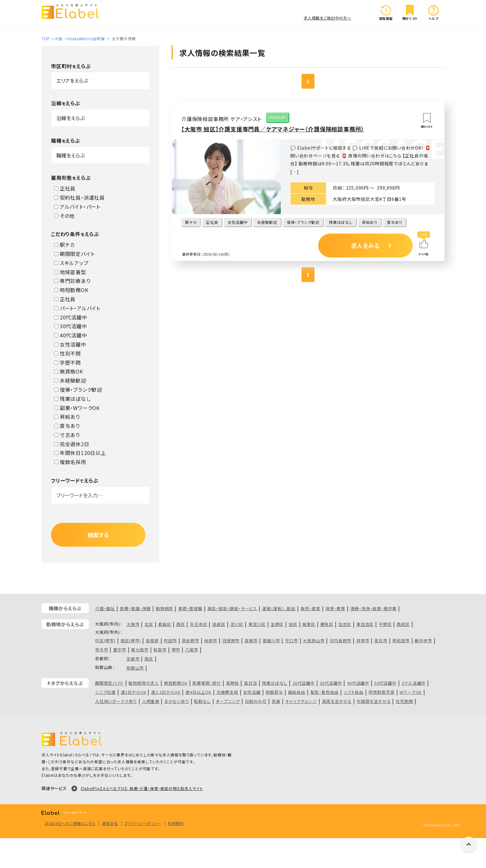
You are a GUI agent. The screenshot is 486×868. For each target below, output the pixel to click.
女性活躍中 (70, 344)
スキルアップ (71, 263)
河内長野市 (340, 641)
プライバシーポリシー (143, 823)
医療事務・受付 (207, 683)
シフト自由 (354, 692)
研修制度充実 (382, 692)
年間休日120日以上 (80, 453)
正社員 (65, 188)
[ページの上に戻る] (469, 844)
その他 (64, 216)
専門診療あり (72, 281)
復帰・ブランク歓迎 (78, 390)
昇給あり (67, 417)
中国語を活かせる (374, 701)
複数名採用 (70, 462)
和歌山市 (135, 668)
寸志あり (67, 435)
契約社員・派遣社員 (79, 197)
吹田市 (170, 641)
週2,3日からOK (166, 692)
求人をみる (365, 246)
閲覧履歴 (386, 12)
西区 (181, 624)
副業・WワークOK (77, 408)
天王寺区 (198, 624)
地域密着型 (70, 272)
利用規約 (176, 823)
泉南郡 (152, 641)
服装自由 (297, 692)
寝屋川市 (271, 641)
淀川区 (237, 624)
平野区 (385, 624)
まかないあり (177, 701)
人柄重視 (151, 701)
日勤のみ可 (256, 701)
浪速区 (219, 624)
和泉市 (160, 650)
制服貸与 (274, 692)
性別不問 (68, 353)
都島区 (165, 624)
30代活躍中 (71, 326)
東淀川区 (257, 624)
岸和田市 (401, 641)
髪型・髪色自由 (325, 692)
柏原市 (211, 641)
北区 (149, 624)
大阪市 (133, 624)
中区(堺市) (105, 641)
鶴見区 (327, 624)
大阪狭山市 (314, 641)
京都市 (133, 659)
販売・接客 (311, 608)
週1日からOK (134, 692)
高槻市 (251, 641)
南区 (149, 659)
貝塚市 (363, 641)
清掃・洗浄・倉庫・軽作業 (374, 608)
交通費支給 (227, 692)
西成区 (403, 624)
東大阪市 (140, 650)
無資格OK (69, 371)
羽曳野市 (231, 641)
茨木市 (102, 650)
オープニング (228, 701)
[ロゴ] (72, 12)
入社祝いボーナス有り (116, 701)
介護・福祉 (105, 608)
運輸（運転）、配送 (279, 608)
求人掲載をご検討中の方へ (327, 18)
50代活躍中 (385, 683)
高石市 (381, 641)
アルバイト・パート (77, 207)
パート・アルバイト (77, 308)
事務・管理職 (190, 608)
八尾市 (192, 650)
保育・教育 (335, 608)
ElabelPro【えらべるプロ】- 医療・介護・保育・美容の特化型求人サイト (142, 788)
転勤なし (202, 701)
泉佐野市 (191, 641)
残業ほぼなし (73, 399)
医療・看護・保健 (135, 608)
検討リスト (410, 12)
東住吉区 (365, 624)
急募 (276, 701)
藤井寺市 (423, 641)
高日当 (250, 683)
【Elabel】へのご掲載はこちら (70, 823)
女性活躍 (252, 692)
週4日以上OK (198, 692)
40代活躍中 (71, 335)
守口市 (291, 641)
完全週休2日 (72, 444)
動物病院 (164, 608)
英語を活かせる (337, 701)
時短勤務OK (71, 290)
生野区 (277, 624)
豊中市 (119, 650)
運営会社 (110, 823)
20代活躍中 (71, 317)
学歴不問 (68, 362)
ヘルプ (433, 12)
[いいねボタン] (424, 244)
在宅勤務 (404, 701)
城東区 (309, 624)
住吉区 (345, 624)
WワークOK (411, 692)
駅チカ (65, 245)
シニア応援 (105, 692)
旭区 (293, 624)
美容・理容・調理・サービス (232, 608)
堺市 (176, 650)
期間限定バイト (74, 254)
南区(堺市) (131, 641)
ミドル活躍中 (413, 683)
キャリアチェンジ (301, 701)
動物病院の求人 (144, 683)
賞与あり (67, 426)
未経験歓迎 (70, 380)
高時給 (232, 683)
